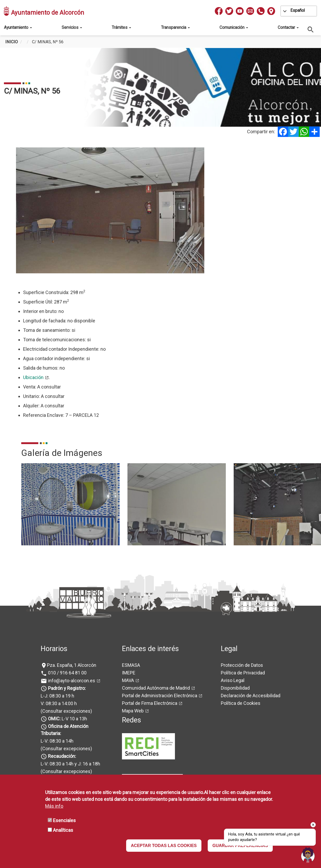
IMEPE (129, 673)
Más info (54, 806)
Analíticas (63, 830)
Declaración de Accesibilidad (251, 696)
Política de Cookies (241, 703)
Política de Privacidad (243, 673)
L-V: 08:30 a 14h (57, 741)
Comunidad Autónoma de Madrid (156, 688)
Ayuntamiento (18, 27)
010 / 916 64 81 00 (67, 673)
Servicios (72, 27)
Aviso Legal (233, 680)
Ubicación (33, 377)
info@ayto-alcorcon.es (71, 681)
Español (298, 10)
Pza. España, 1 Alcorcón (72, 665)
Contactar (288, 27)
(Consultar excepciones (66, 711)
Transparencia (175, 27)
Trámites (121, 27)
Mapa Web (133, 711)
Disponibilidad (235, 688)
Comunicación (234, 27)
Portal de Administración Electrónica (160, 696)
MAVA (128, 680)
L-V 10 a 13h (67, 719)
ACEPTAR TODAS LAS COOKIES (164, 846)
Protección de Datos (242, 665)
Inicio (12, 42)
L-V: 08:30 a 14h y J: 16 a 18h (70, 764)
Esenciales (64, 820)
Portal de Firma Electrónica (150, 703)
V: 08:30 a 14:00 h (59, 703)
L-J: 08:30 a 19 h (57, 696)
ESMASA (131, 665)
